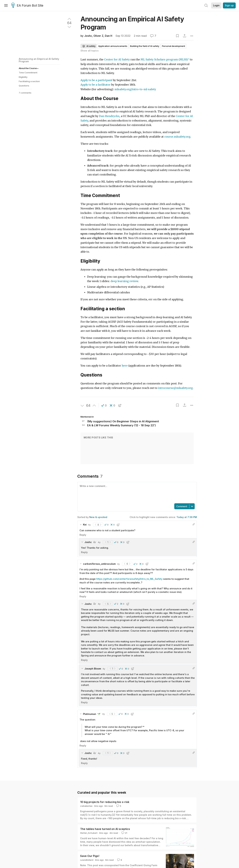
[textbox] (136, 492)
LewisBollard (87, 860)
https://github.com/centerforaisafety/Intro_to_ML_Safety (129, 579)
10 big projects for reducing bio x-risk (105, 802)
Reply (83, 535)
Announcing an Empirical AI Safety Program (39, 60)
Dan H (109, 36)
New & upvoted (98, 517)
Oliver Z (98, 36)
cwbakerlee (86, 806)
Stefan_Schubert (89, 833)
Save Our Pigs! (90, 856)
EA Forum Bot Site (27, 6)
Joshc (88, 36)
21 (124, 833)
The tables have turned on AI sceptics (105, 829)
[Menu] (6, 5)
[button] (104, 405)
